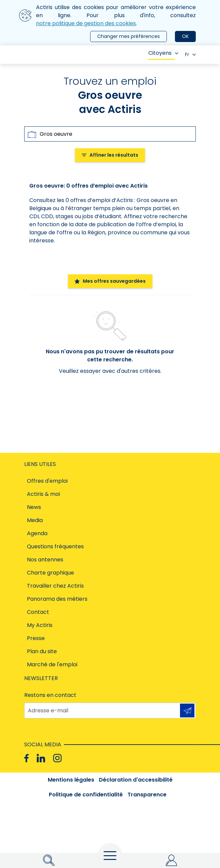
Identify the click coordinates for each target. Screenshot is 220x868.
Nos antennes (45, 560)
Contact (38, 612)
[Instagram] (57, 758)
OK (185, 36)
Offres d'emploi (47, 481)
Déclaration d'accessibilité (136, 780)
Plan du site (42, 651)
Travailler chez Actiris (55, 586)
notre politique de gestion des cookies (86, 23)
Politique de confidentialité (86, 795)
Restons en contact (50, 695)
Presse (36, 638)
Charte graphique (50, 573)
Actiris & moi (43, 494)
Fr (190, 54)
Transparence (147, 795)
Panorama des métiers (57, 599)
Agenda (37, 533)
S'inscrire (187, 711)
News (34, 507)
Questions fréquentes (55, 546)
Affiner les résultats (110, 155)
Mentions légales (71, 780)
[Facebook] (26, 758)
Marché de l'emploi (52, 664)
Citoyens (163, 53)
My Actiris (40, 625)
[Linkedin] (41, 758)
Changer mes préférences (129, 36)
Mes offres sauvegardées (110, 281)
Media (35, 520)
